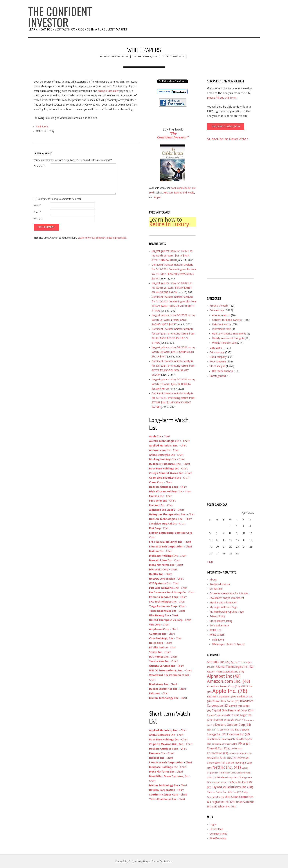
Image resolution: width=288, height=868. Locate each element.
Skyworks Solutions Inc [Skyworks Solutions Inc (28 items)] (232, 787)
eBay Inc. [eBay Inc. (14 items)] (213, 730)
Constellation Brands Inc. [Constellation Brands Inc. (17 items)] (228, 720)
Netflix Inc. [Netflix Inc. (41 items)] (227, 767)
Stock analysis (217, 366)
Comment (40, 166)
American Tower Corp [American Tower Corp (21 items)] (223, 686)
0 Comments (177, 57)
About (213, 580)
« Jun (210, 562)
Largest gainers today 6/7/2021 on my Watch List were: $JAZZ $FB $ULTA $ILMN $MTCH (173, 384)
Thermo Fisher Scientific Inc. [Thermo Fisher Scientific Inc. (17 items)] (224, 792)
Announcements (221, 315)
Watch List (215, 630)
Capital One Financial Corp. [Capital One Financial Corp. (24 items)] (233, 710)
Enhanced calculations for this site (229, 593)
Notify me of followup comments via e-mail (60, 199)
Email (37, 212)
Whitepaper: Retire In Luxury (228, 644)
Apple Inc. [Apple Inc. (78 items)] (230, 691)
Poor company (218, 361)
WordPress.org (218, 838)
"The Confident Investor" (173, 135)
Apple (157, 197)
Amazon (168, 193)
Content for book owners (226, 320)
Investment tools (222, 329)
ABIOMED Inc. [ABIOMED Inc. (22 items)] (219, 662)
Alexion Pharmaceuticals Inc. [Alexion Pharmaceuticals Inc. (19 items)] (225, 672)
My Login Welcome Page (223, 607)
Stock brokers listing (221, 621)
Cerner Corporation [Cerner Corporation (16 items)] (219, 715)
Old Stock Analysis (222, 371)
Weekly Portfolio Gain (224, 343)
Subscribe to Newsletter (227, 139)
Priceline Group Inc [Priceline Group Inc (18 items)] (229, 777)
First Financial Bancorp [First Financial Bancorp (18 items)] (221, 739)
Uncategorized (218, 376)
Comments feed (218, 834)
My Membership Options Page (227, 612)
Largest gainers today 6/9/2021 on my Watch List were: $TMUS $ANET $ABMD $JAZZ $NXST (173, 320)
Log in (213, 824)
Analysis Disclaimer (108, 91)
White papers (217, 635)
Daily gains (216, 348)
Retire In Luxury (169, 224)
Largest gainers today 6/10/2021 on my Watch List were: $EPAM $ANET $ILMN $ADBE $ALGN (172, 288)
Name (37, 205)
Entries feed (216, 829)
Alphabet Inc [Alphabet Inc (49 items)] (224, 676)
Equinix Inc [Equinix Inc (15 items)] (227, 730)
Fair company (217, 352)
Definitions (42, 126)
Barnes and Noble (184, 193)
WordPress (167, 861)
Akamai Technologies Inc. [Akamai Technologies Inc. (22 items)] (235, 667)
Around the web (219, 306)
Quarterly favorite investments (229, 334)
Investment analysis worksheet (227, 598)
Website (38, 219)
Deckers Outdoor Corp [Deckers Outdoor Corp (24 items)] (233, 725)
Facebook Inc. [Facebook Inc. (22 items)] (238, 734)
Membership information (223, 603)
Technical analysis (219, 625)
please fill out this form (222, 98)
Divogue (147, 861)
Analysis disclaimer (220, 584)
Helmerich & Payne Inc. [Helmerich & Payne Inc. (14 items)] (224, 744)
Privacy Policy (217, 616)
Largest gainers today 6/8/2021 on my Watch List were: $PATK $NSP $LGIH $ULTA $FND (173, 352)
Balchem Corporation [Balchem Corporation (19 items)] (221, 697)
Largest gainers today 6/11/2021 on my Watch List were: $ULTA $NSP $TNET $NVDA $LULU (172, 256)
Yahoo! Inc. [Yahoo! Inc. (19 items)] (227, 806)
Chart (167, 436)
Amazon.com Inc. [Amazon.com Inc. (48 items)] (228, 681)
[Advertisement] (222, 213)
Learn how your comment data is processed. (102, 238)
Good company (218, 357)
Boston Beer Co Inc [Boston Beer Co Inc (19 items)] (226, 701)
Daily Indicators (221, 324)
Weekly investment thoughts (228, 338)
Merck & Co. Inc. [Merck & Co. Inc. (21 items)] (224, 758)
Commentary (217, 310)
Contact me (216, 589)
